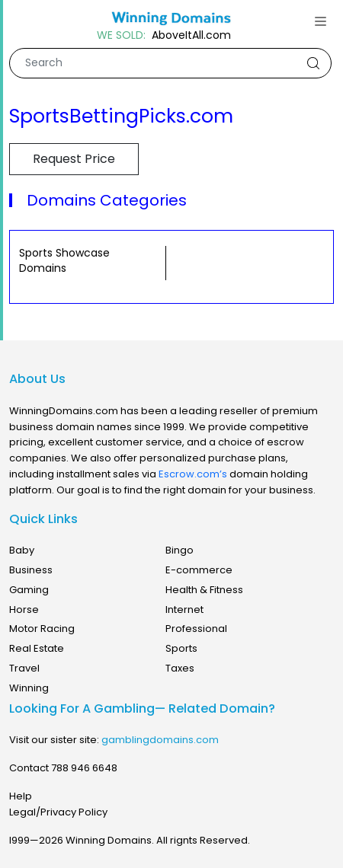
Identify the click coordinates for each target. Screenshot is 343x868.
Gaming (29, 590)
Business (31, 570)
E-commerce (199, 570)
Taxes (180, 668)
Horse (24, 610)
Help (21, 796)
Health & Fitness (204, 590)
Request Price (74, 159)
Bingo (180, 550)
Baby (22, 550)
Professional (196, 629)
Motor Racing (42, 629)
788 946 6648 (84, 768)
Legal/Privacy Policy (58, 812)
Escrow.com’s (193, 474)
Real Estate (37, 648)
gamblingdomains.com (160, 740)
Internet (184, 610)
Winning (29, 688)
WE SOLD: (121, 35)
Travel (24, 668)
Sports (181, 648)
